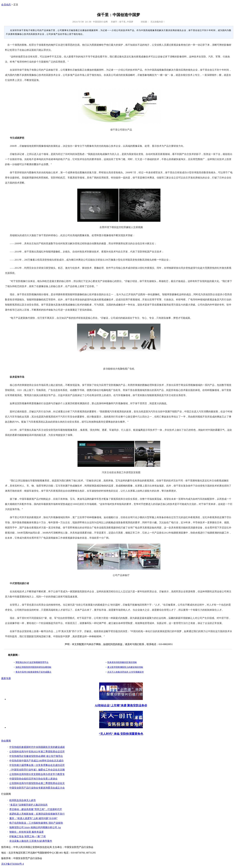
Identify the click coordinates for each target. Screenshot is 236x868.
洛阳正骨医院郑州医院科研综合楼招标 (33, 667)
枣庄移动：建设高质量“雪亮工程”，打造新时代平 (36, 809)
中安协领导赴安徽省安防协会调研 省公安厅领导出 (36, 756)
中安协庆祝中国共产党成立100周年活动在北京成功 (36, 761)
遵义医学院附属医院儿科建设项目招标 (125, 667)
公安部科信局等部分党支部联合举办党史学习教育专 (37, 774)
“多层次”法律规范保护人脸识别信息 (28, 805)
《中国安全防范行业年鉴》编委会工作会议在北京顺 (37, 770)
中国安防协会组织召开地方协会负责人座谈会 (33, 779)
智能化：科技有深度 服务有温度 (26, 832)
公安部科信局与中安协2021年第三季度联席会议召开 (37, 752)
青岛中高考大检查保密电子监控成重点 (33, 672)
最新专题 (6, 678)
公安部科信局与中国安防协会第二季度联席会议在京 (37, 783)
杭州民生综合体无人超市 (23, 800)
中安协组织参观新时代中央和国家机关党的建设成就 (37, 747)
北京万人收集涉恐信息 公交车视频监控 (126, 672)
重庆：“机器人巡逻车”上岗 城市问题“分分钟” (33, 818)
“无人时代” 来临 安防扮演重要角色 (121, 734)
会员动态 (6, 5)
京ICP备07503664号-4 (12, 864)
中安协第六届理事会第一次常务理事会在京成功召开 (37, 765)
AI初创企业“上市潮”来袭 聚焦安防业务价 (121, 705)
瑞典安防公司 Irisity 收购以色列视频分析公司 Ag (35, 827)
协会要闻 (6, 741)
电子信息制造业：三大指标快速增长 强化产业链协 (36, 823)
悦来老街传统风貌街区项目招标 (122, 662)
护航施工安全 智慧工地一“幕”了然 (28, 836)
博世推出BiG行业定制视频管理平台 (32, 662)
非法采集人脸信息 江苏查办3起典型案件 (31, 841)
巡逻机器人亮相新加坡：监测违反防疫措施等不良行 (37, 814)
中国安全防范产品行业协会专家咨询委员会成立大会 (37, 788)
